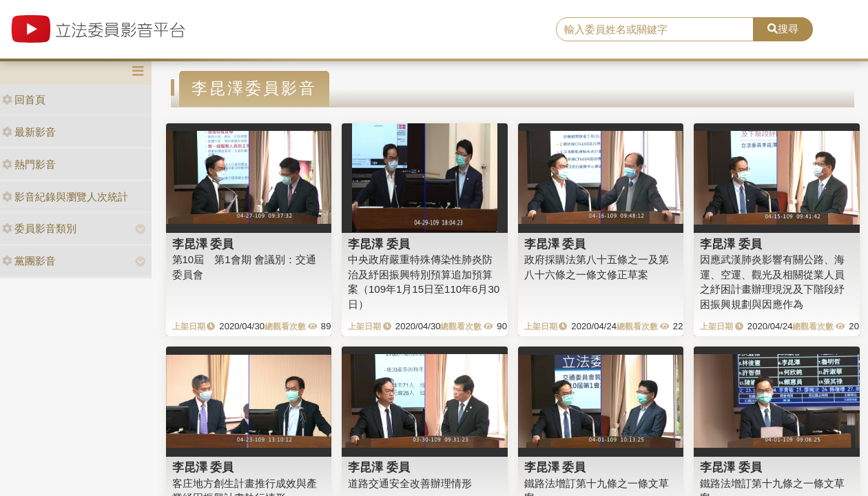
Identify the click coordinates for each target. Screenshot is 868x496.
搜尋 (783, 29)
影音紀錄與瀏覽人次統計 (65, 197)
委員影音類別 (39, 228)
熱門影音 (29, 164)
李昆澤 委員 (203, 244)
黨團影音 (29, 261)
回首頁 (24, 100)
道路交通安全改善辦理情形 (410, 483)
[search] (655, 30)
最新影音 (29, 132)
